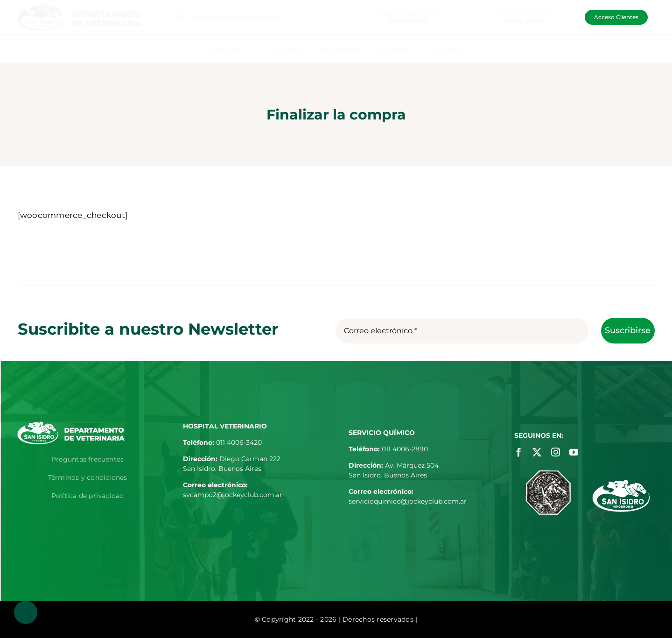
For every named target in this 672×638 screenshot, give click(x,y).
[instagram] (556, 452)
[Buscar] (178, 17)
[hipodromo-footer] (621, 484)
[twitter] (537, 452)
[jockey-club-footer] (548, 474)
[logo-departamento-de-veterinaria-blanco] (71, 425)
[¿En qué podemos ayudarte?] (258, 17)
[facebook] (519, 452)
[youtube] (574, 452)
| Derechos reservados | (378, 619)
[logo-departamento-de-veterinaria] (80, 8)
